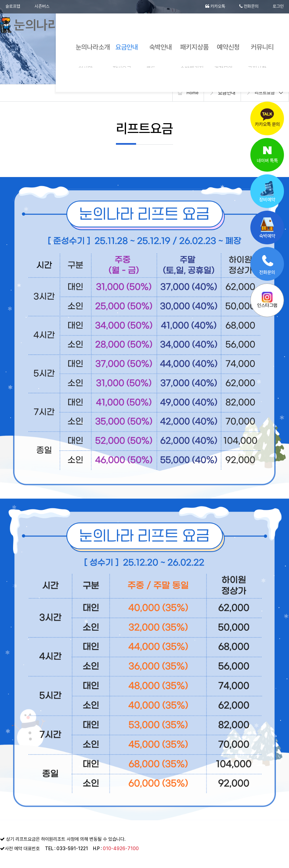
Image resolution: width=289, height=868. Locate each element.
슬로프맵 (13, 7)
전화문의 (247, 7)
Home (190, 93)
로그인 (278, 7)
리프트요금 (264, 93)
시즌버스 (44, 7)
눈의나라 (38, 27)
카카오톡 (211, 7)
